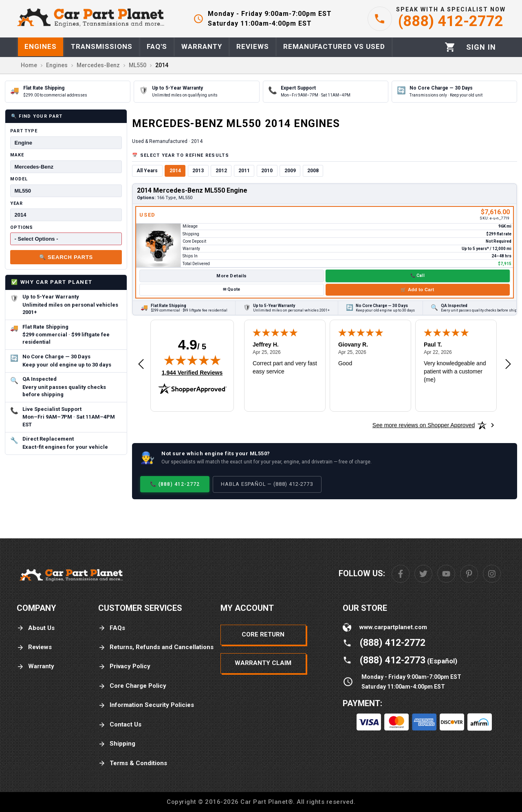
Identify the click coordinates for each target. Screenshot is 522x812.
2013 (198, 171)
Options (22, 227)
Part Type (24, 131)
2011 (244, 171)
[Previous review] (141, 364)
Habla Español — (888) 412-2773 (267, 484)
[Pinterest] (469, 574)
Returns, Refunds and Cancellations (156, 647)
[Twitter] (423, 574)
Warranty (35, 666)
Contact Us (120, 725)
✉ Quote (231, 289)
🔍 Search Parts (66, 257)
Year (17, 203)
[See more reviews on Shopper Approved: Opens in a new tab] (424, 425)
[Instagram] (492, 574)
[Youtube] (446, 574)
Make (17, 155)
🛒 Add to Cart (417, 290)
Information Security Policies (146, 705)
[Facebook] (401, 574)
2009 (290, 171)
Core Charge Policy (132, 686)
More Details (231, 276)
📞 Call (417, 275)
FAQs (112, 628)
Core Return (263, 634)
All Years (147, 171)
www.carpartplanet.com (393, 627)
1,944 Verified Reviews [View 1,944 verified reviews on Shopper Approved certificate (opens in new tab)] (192, 372)
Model (19, 179)
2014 (175, 171)
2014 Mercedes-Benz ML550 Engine (192, 190)
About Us (36, 628)
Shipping (117, 744)
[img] (192, 360)
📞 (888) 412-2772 (175, 484)
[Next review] (508, 364)
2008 (313, 171)
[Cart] (450, 47)
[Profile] (481, 47)
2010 (267, 171)
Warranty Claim (263, 663)
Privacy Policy (124, 666)
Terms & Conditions (133, 763)
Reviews (34, 647)
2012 (221, 171)
